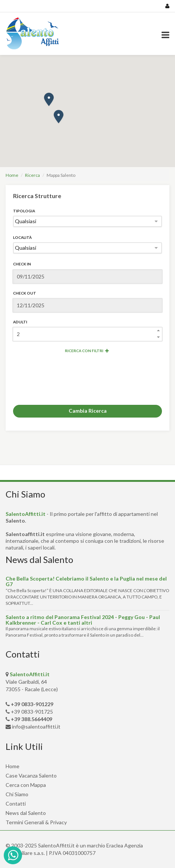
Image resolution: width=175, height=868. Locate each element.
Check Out (25, 293)
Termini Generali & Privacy (36, 822)
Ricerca (32, 175)
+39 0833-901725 (32, 712)
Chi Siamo (17, 794)
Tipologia (24, 211)
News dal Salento (26, 813)
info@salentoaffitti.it (36, 727)
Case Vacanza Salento (31, 775)
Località (22, 237)
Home (12, 175)
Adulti (20, 322)
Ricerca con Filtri (87, 351)
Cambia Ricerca (88, 411)
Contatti (16, 804)
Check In (22, 264)
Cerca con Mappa (26, 785)
